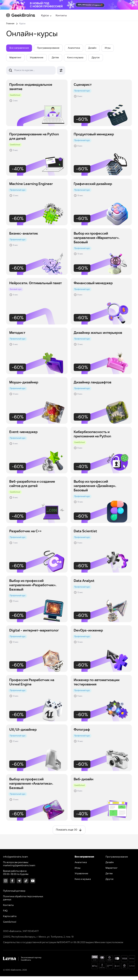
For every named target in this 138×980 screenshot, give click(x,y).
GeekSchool (10, 922)
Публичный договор (14, 891)
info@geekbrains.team (16, 857)
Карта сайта (10, 916)
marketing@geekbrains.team (19, 866)
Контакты (61, 16)
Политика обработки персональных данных (23, 898)
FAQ (5, 911)
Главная (10, 24)
